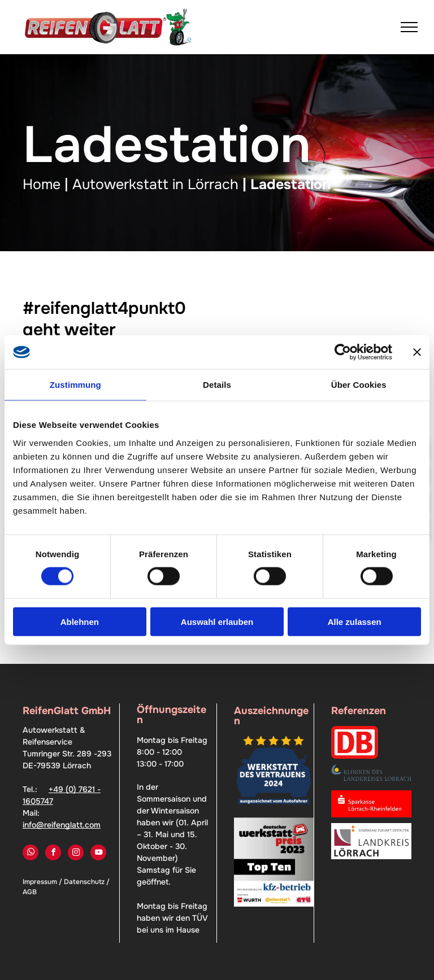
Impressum (40, 882)
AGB (30, 892)
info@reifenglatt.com (62, 825)
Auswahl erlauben (217, 621)
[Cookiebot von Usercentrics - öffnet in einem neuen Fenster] (343, 352)
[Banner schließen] (417, 352)
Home (42, 185)
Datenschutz (84, 882)
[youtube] (98, 854)
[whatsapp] (31, 854)
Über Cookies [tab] (359, 385)
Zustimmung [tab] (75, 385)
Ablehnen (80, 621)
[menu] (409, 27)
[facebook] (53, 854)
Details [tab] (217, 385)
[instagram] (76, 854)
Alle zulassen (355, 621)
